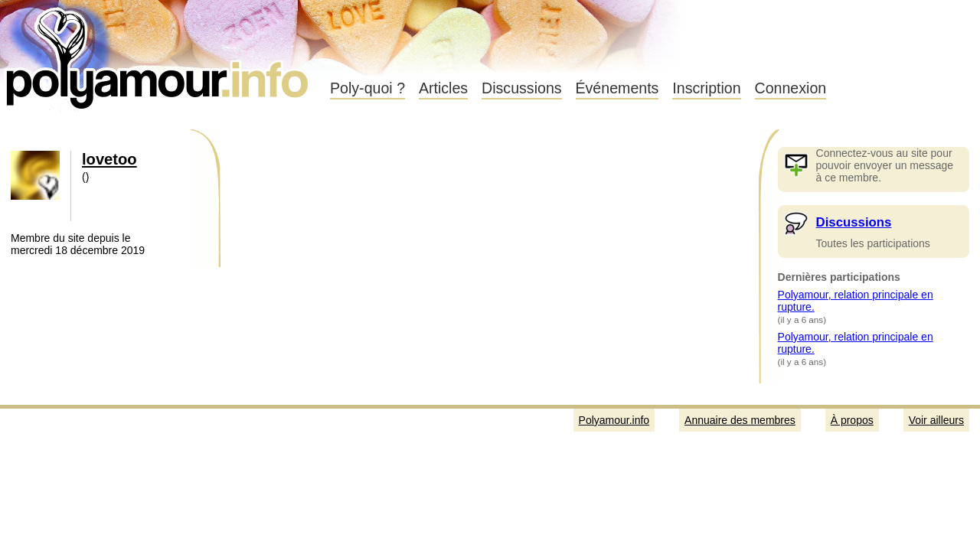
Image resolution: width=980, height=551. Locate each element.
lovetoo (109, 159)
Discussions (522, 88)
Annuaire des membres (740, 420)
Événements (617, 88)
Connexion (791, 88)
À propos (852, 420)
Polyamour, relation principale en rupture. (856, 301)
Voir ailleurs (936, 420)
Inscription (706, 88)
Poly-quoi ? (367, 88)
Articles (443, 88)
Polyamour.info (159, 54)
